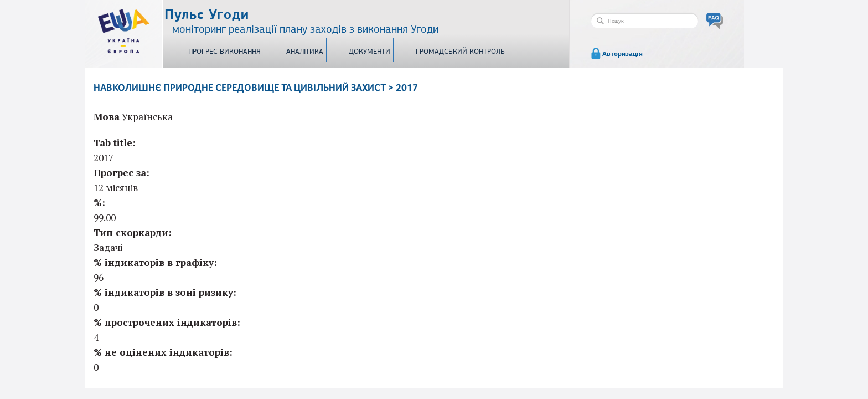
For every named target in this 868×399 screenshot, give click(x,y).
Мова (107, 117)
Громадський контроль (460, 52)
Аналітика (305, 52)
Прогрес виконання (224, 52)
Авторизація (622, 54)
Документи (370, 52)
